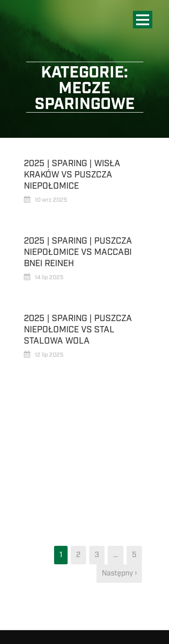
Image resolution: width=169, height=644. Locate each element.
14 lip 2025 (49, 277)
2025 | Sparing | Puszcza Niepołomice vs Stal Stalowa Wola (78, 329)
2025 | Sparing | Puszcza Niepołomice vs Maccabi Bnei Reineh (78, 252)
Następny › (119, 573)
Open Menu (143, 20)
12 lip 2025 (49, 355)
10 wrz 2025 (51, 200)
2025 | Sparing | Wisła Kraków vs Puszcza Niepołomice (72, 175)
